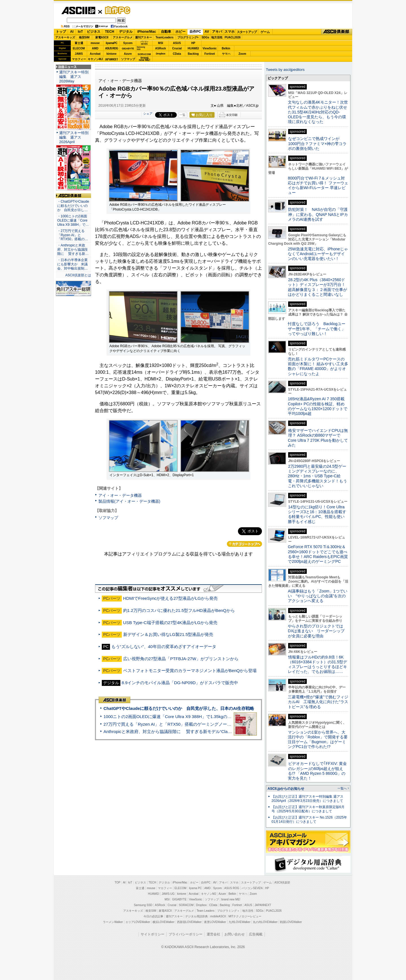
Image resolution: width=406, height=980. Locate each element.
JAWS (79, 54)
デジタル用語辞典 (197, 916)
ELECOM (79, 48)
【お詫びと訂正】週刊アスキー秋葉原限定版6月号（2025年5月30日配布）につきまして (308, 809)
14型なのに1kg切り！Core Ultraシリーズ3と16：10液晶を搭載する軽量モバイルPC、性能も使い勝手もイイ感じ (317, 514)
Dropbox (161, 54)
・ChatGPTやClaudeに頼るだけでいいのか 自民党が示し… (73, 206)
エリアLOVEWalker (138, 922)
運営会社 (213, 934)
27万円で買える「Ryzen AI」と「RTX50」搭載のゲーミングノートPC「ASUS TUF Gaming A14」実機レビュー (210, 724)
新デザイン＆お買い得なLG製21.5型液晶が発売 (168, 634)
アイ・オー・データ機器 (120, 495)
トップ (61, 32)
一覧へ (342, 788)
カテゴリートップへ (244, 544)
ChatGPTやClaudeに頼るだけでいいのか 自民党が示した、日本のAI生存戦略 (179, 708)
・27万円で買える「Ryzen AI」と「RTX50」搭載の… (73, 235)
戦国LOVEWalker (291, 922)
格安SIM (84, 37)
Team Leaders (205, 911)
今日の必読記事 (153, 916)
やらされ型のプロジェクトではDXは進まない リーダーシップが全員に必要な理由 (316, 631)
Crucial (177, 48)
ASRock (160, 48)
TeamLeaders (165, 37)
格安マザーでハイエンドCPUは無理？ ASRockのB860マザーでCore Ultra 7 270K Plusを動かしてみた (318, 438)
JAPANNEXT (112, 59)
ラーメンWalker (113, 922)
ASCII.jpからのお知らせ (286, 789)
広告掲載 (256, 934)
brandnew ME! (144, 59)
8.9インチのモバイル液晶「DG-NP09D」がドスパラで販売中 (180, 683)
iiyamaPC (112, 43)
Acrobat (95, 54)
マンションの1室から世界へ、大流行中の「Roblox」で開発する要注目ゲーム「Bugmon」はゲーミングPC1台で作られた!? (318, 740)
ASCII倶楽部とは (78, 275)
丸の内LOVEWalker (265, 922)
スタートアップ (247, 32)
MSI (161, 43)
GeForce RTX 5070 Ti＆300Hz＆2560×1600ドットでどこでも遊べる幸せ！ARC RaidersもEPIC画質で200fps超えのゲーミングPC (318, 554)
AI (72, 32)
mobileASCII (218, 916)
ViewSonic (210, 48)
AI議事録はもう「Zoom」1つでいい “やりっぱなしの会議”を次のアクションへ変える (318, 596)
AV (207, 32)
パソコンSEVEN (144, 43)
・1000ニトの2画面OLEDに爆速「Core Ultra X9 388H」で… (73, 220)
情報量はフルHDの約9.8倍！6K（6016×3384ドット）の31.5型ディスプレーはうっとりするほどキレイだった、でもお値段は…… (317, 664)
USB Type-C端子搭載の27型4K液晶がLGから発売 (170, 623)
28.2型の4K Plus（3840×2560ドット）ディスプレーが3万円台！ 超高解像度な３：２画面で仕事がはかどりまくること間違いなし (317, 287)
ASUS (177, 43)
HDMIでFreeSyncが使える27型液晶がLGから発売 (171, 598)
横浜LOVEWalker (163, 922)
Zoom (242, 54)
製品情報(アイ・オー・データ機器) (129, 501)
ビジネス (94, 32)
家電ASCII (102, 37)
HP (193, 43)
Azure (128, 54)
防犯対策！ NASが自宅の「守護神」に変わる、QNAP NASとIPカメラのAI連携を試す (318, 214)
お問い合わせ (235, 934)
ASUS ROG (112, 48)
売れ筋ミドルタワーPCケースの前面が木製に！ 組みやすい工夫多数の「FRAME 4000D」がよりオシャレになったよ (318, 366)
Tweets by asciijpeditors (285, 70)
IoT (80, 32)
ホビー (180, 32)
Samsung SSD (143, 905)
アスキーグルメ (123, 37)
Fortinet (210, 54)
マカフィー (79, 59)
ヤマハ (226, 54)
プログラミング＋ (228, 911)
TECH (110, 32)
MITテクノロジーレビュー (245, 916)
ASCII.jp (78, 10)
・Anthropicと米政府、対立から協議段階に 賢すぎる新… (73, 250)
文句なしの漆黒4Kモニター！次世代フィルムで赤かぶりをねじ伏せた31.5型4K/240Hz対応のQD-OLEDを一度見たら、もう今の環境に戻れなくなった (318, 112)
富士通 (79, 43)
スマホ (230, 32)
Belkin (226, 48)
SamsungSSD (141, 48)
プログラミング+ (188, 37)
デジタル (126, 32)
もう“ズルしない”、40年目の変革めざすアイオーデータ (164, 647)
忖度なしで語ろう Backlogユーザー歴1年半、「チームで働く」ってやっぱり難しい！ (317, 329)
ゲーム (265, 32)
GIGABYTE (128, 49)
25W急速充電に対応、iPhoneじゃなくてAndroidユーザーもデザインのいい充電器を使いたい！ (318, 254)
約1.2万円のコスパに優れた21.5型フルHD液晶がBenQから (179, 610)
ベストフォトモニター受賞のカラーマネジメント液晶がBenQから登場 (190, 671)
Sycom (128, 43)
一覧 (182, 115)
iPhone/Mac (147, 32)
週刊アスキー (144, 37)
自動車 (166, 32)
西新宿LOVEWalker (189, 922)
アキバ (217, 32)
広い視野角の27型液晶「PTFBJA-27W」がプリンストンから (181, 659)
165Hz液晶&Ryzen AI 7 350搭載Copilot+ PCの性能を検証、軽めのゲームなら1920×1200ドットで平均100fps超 (318, 406)
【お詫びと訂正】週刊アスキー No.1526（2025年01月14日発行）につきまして (309, 820)
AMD (95, 48)
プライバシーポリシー (186, 934)
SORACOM (186, 905)
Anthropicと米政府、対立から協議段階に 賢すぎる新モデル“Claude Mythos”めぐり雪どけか (192, 731)
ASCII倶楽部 (337, 32)
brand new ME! (231, 899)
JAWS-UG (168, 894)
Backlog (193, 54)
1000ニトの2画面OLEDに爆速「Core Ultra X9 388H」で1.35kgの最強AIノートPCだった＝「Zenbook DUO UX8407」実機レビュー (228, 717)
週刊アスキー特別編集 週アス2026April (74, 137)
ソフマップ (128, 59)
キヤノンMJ (95, 59)
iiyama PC (195, 888)
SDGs (205, 37)
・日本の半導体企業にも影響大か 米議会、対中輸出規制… (72, 264)
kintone (112, 54)
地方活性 (217, 37)
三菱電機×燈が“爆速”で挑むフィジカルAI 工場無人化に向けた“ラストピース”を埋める (318, 702)
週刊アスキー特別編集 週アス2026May (74, 77)
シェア (148, 113)
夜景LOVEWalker (215, 922)
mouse (95, 43)
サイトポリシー (153, 934)
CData (177, 54)
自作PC (116, 10)
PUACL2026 (233, 37)
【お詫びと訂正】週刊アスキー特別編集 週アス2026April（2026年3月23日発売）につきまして (307, 799)
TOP (118, 882)
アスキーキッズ (65, 37)
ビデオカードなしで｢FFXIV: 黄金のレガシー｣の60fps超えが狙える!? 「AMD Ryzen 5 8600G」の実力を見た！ (317, 771)
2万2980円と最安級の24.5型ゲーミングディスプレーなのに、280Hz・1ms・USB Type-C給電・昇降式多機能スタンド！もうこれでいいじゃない (317, 476)
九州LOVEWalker (240, 922)
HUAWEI (193, 48)
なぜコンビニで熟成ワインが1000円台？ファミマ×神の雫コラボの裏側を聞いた (317, 144)
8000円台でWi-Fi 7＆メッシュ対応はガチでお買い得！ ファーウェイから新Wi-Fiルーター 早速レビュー (318, 185)
